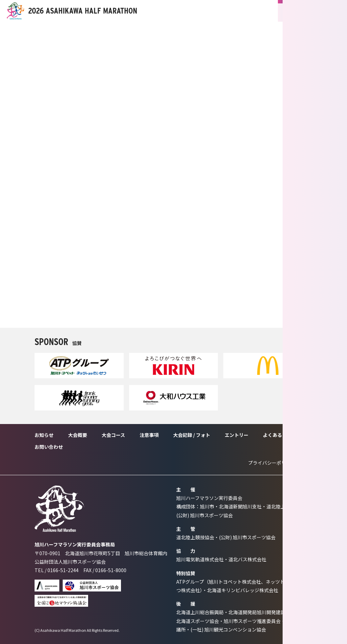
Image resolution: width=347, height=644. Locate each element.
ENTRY (302, 11)
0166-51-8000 (111, 570)
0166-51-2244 (63, 570)
